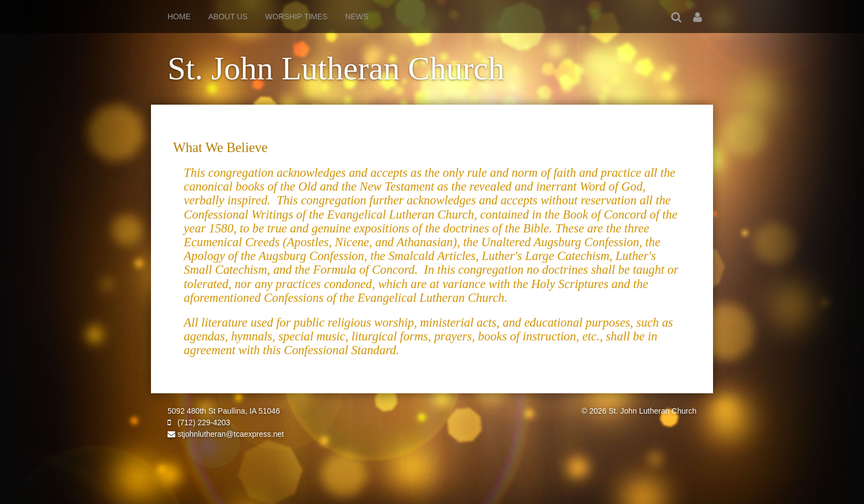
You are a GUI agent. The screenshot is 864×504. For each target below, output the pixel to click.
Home (179, 17)
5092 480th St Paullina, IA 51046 (224, 411)
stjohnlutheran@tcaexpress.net (226, 434)
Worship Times (296, 17)
